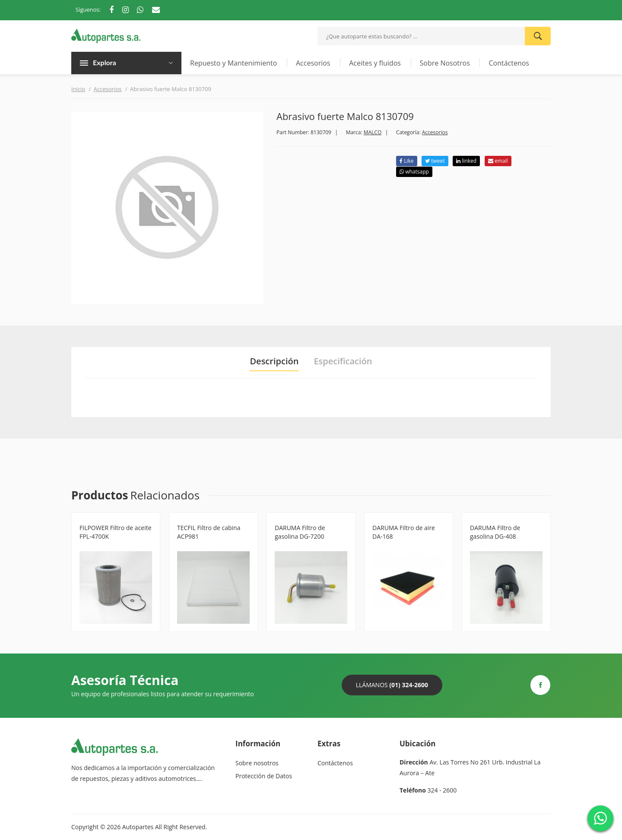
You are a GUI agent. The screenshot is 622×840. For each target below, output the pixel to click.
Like (406, 161)
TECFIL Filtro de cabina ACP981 (209, 532)
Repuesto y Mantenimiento (233, 63)
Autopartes (138, 827)
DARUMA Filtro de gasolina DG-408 (495, 532)
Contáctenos (509, 63)
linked (466, 161)
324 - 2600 (442, 790)
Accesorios (313, 63)
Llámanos (392, 685)
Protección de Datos (264, 776)
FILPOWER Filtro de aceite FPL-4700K (116, 532)
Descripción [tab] (274, 361)
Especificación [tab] (343, 361)
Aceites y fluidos (375, 63)
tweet (435, 161)
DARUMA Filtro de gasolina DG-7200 (300, 532)
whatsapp (414, 172)
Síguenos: (88, 9)
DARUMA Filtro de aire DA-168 (404, 532)
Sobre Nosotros (445, 63)
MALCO (373, 132)
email (498, 161)
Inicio (78, 89)
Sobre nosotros (257, 763)
